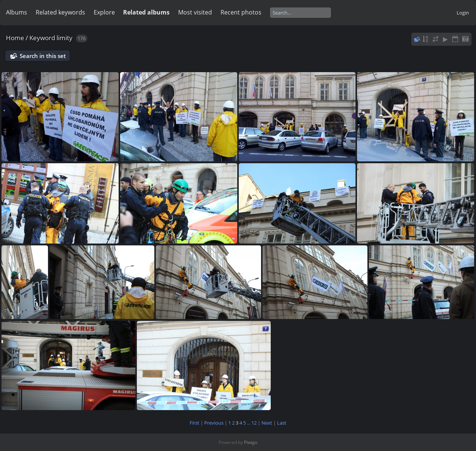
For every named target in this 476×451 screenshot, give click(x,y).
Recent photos (241, 12)
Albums (17, 12)
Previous (214, 423)
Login (463, 13)
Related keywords (60, 12)
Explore (104, 12)
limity (65, 38)
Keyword (42, 38)
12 (254, 423)
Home (15, 38)
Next (267, 423)
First (194, 423)
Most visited (195, 12)
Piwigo (251, 442)
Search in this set (43, 56)
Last (282, 423)
